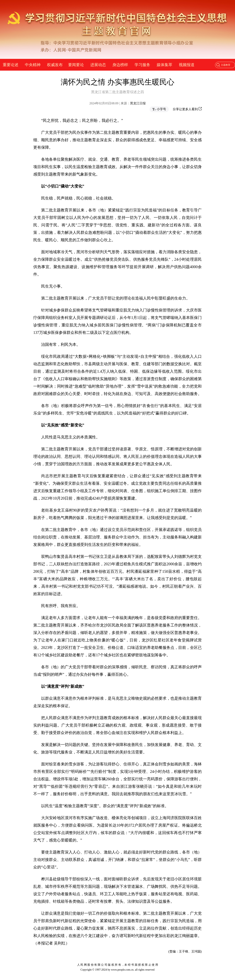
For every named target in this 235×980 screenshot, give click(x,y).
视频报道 (187, 65)
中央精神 (33, 65)
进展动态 (98, 65)
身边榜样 (120, 65)
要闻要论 (76, 65)
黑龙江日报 (138, 103)
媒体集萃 (164, 65)
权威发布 (55, 65)
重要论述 (11, 65)
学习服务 (142, 65)
